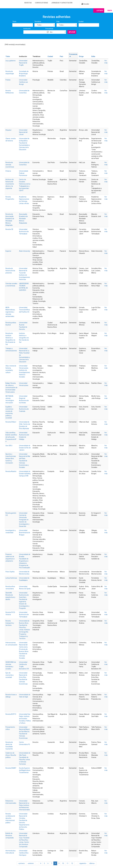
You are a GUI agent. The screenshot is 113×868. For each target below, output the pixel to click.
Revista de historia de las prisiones (10, 271)
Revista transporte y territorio (10, 623)
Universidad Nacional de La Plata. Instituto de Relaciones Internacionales (24, 805)
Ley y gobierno (11, 61)
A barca (8, 171)
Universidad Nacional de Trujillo (23, 63)
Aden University (25, 251)
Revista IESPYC (11, 714)
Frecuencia (49, 29)
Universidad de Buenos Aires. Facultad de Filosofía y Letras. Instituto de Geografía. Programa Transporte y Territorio (24, 630)
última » (92, 863)
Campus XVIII (24, 476)
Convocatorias (41, 3)
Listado (100, 10)
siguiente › (83, 863)
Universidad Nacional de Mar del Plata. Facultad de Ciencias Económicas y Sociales (25, 461)
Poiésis (8, 80)
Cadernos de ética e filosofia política (11, 755)
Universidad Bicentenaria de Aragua (25, 533)
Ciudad (81, 22)
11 (68, 863)
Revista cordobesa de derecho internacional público (10, 818)
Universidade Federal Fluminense (24, 173)
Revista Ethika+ (11, 422)
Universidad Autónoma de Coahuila (24, 409)
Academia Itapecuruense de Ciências (24, 199)
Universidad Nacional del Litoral (23, 132)
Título (14, 22)
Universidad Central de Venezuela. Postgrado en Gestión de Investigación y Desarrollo (24, 520)
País (58, 22)
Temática (38, 22)
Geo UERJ (9, 446)
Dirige (81, 56)
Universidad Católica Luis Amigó (23, 82)
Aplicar (72, 32)
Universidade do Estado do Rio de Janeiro (25, 448)
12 (72, 863)
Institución (27, 29)
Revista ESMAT (11, 768)
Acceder (85, 4)
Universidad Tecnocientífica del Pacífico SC (24, 310)
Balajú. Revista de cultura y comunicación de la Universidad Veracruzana (11, 388)
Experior (8, 251)
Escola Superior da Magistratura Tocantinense (25, 770)
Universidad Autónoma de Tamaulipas (24, 231)
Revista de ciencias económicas (10, 165)
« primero (21, 863)
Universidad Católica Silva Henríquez (24, 853)
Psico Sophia (10, 572)
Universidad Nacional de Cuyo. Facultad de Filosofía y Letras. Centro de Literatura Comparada (24, 840)
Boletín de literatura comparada (10, 836)
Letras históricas (11, 578)
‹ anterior (31, 863)
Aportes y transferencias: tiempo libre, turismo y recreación (11, 458)
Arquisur (8, 130)
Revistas (28, 3)
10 (63, 863)
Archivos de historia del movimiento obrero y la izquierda (10, 184)
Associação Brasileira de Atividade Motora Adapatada (23, 219)
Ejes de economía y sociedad (10, 675)
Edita (93, 56)
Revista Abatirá (11, 471)
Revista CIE (9, 229)
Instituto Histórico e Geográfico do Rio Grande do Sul (24, 338)
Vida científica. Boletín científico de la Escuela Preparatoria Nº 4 (11, 437)
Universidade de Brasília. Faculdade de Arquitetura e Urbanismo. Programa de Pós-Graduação (25, 561)
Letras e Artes (24, 203)
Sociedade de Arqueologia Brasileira (24, 74)
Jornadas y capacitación (62, 3)
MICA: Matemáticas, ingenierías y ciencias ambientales (10, 312)
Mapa (110, 10)
